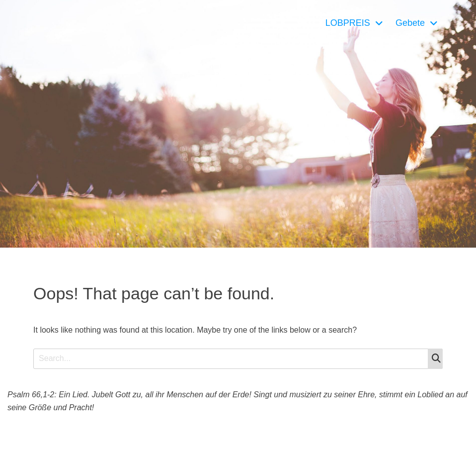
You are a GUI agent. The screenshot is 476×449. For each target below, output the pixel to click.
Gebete (410, 23)
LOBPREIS (348, 23)
